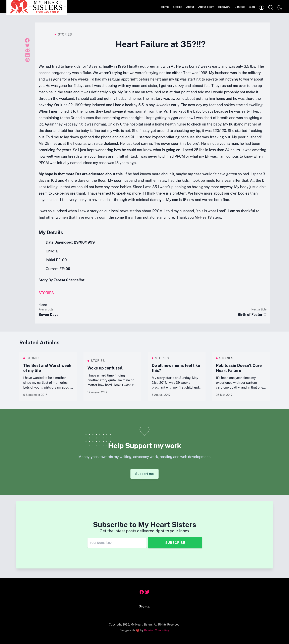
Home (165, 7)
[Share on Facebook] (27, 40)
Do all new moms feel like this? (176, 368)
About (190, 7)
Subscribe (175, 543)
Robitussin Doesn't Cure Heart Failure (239, 368)
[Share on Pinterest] (27, 60)
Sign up (145, 606)
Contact (240, 7)
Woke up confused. (105, 368)
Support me (145, 474)
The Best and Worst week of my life (47, 368)
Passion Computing (157, 630)
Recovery (224, 7)
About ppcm (206, 7)
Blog (252, 7)
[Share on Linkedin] (27, 55)
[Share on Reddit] (27, 50)
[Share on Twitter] (27, 45)
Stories (178, 7)
